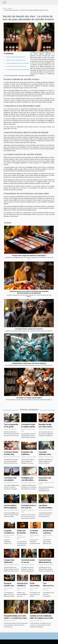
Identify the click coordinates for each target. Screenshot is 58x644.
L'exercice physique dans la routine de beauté (18, 63)
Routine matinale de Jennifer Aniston (16, 57)
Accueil (4, 8)
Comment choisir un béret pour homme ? (29, 329)
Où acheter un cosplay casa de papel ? (29, 398)
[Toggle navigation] (5, 2)
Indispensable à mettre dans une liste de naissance (29, 363)
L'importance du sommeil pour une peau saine (18, 70)
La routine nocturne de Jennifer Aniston (16, 66)
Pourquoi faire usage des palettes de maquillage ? (29, 255)
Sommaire (9, 54)
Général (10, 8)
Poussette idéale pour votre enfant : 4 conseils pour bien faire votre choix (15, 618)
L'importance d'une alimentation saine (16, 60)
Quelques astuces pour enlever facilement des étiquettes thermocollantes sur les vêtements (29, 292)
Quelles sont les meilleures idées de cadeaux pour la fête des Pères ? (42, 618)
